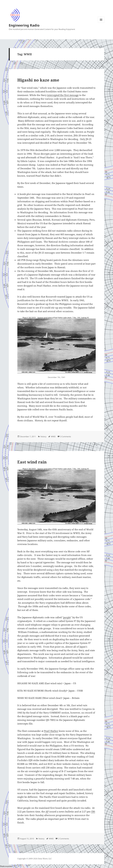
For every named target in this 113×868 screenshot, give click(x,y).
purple (67, 617)
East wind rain (32, 462)
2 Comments (64, 839)
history (43, 437)
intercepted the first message (63, 95)
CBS (93, 812)
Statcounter (6, 866)
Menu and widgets (101, 23)
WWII (53, 437)
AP (47, 812)
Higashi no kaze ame (38, 80)
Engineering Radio (24, 25)
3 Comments (66, 437)
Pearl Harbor (51, 731)
